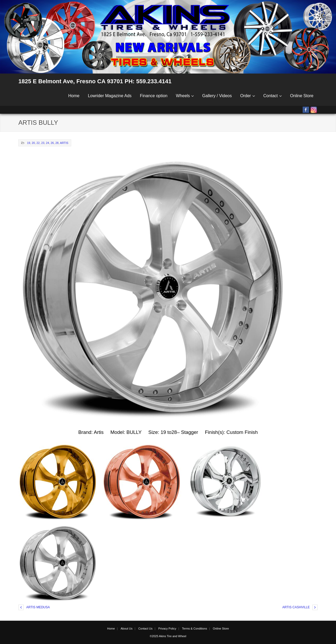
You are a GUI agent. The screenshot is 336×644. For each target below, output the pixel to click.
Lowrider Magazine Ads (110, 96)
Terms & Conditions (194, 629)
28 (57, 143)
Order (246, 96)
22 (38, 143)
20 (33, 143)
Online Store (302, 96)
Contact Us (145, 629)
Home (74, 96)
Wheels (183, 96)
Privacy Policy (167, 629)
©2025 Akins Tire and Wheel (168, 636)
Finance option (154, 96)
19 (29, 143)
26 (52, 143)
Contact (271, 96)
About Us (126, 629)
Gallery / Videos (217, 96)
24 (48, 143)
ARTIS (64, 143)
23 (43, 143)
